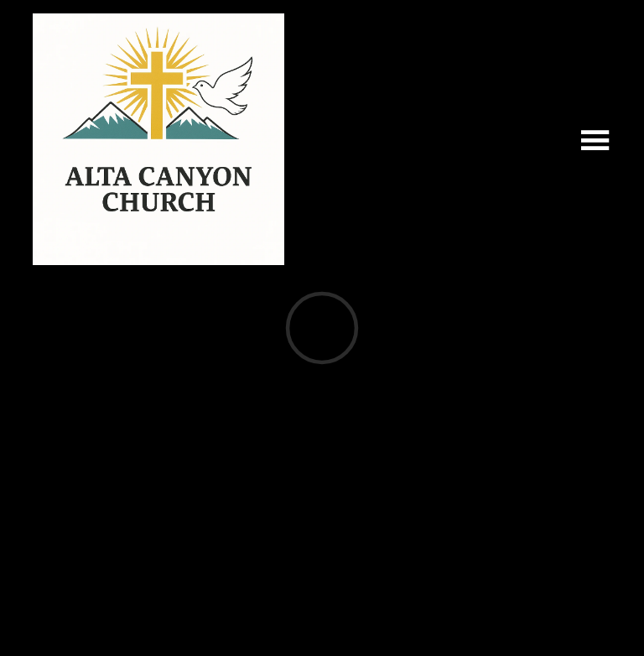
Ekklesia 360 (319, 618)
